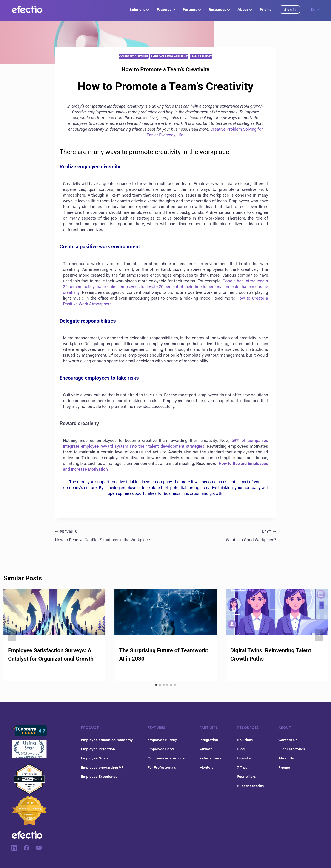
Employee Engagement (169, 56)
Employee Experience (99, 776)
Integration (209, 740)
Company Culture (134, 56)
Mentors (206, 767)
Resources (219, 9)
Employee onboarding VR (102, 767)
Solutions (139, 9)
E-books (244, 758)
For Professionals (162, 767)
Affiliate (206, 749)
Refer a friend (211, 758)
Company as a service (166, 758)
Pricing (266, 9)
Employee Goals (94, 758)
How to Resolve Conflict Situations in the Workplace (108, 535)
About (245, 9)
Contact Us (288, 740)
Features (166, 9)
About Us (286, 758)
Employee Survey (162, 740)
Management (201, 56)
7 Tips (242, 767)
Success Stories (250, 786)
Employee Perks (161, 749)
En (315, 9)
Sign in (290, 9)
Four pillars (246, 776)
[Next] (319, 635)
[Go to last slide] (12, 635)
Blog (241, 749)
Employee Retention (98, 749)
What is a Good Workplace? (223, 535)
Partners (192, 9)
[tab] (156, 685)
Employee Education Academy (107, 740)
